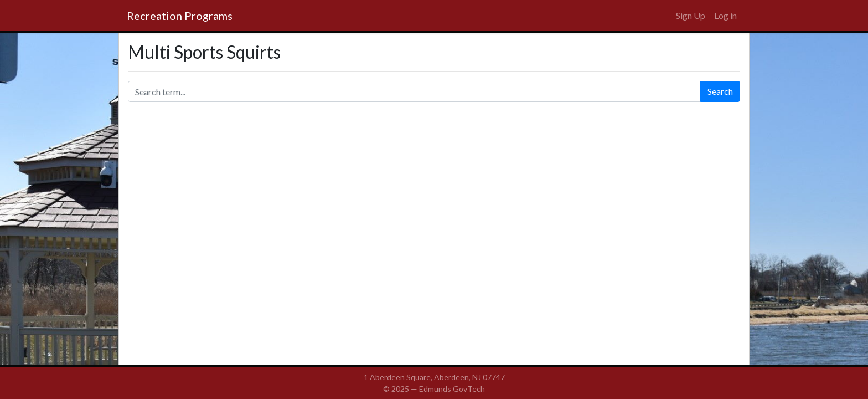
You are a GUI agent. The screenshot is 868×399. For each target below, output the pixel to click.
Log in (725, 15)
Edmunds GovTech (452, 389)
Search (720, 91)
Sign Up (691, 15)
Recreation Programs (180, 16)
